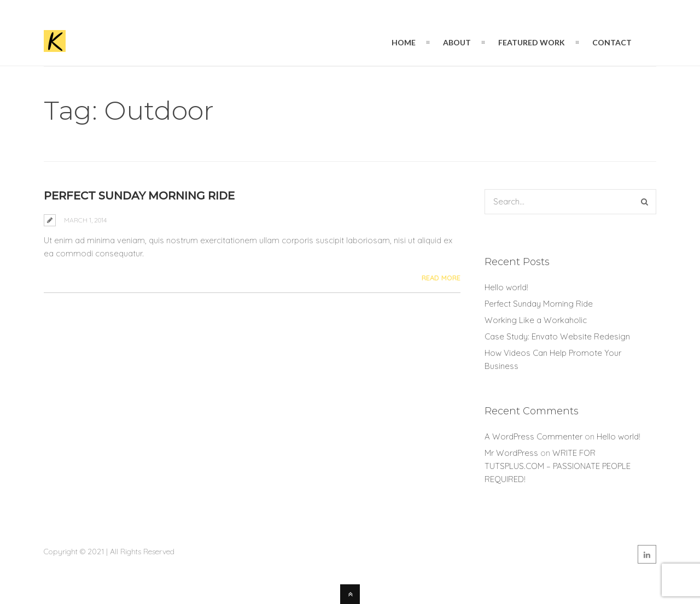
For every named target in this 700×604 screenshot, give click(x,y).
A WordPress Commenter (533, 436)
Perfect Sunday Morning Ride (139, 196)
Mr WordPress (511, 453)
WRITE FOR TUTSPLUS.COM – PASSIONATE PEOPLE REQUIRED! (558, 466)
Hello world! (506, 287)
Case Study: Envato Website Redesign (557, 336)
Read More (441, 278)
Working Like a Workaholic (536, 320)
